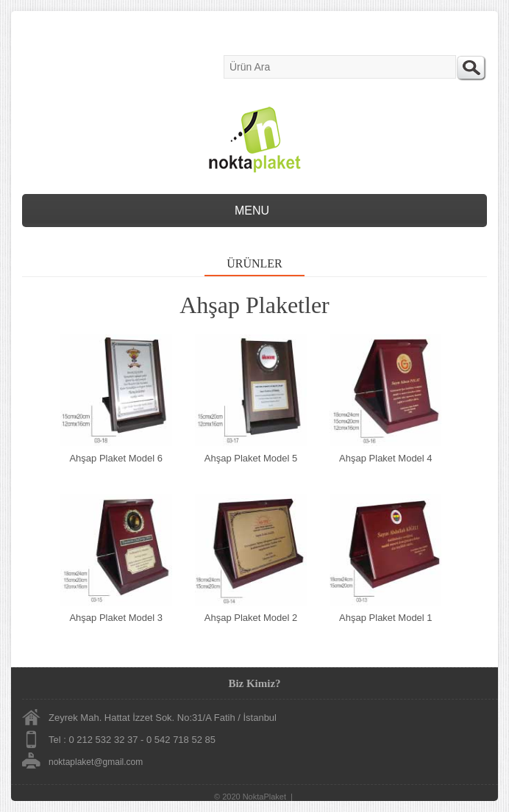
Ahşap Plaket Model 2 (251, 618)
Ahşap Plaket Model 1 (385, 618)
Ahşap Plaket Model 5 (251, 458)
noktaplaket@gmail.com (96, 762)
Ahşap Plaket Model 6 (115, 458)
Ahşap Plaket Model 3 (115, 618)
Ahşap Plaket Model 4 (385, 458)
